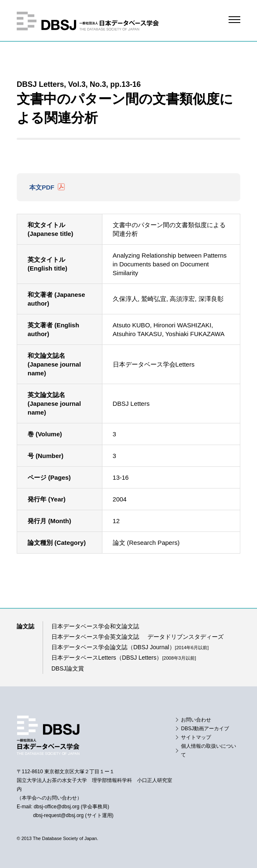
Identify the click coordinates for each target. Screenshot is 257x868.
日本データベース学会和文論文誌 (95, 626)
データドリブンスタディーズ (186, 637)
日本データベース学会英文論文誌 (95, 637)
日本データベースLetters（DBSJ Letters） (124, 658)
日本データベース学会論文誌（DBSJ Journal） (130, 647)
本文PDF (42, 187)
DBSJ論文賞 (68, 668)
